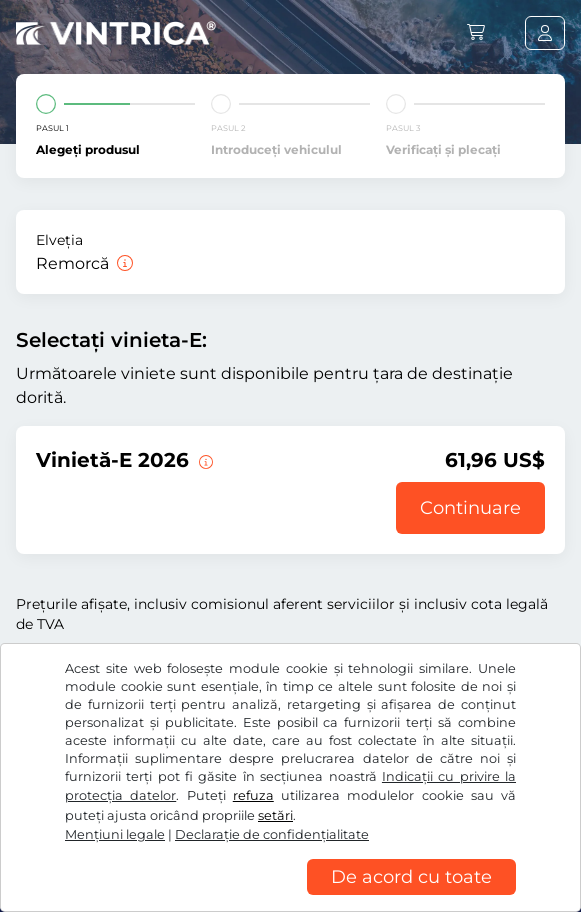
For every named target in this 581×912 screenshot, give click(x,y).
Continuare (470, 508)
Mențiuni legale (115, 834)
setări (275, 815)
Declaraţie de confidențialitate (272, 834)
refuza (253, 795)
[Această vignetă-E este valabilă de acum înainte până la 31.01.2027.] (204, 460)
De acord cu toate (411, 877)
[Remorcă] (123, 263)
